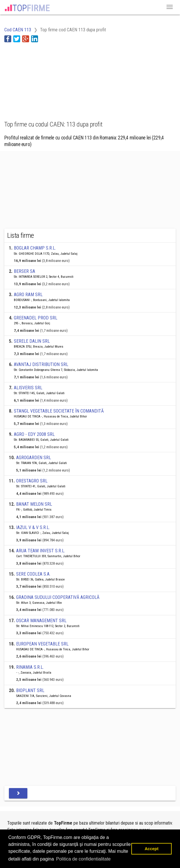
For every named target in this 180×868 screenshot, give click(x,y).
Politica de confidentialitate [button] (83, 859)
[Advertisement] (50, 78)
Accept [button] (151, 849)
